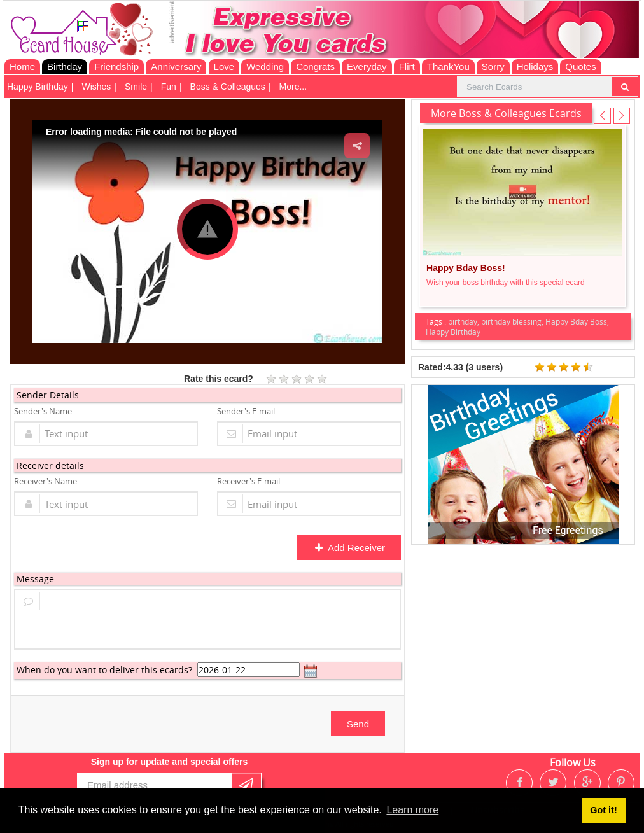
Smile (136, 87)
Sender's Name (43, 411)
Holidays (535, 66)
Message (35, 579)
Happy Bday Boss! (466, 268)
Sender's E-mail (246, 411)
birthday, (465, 321)
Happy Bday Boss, (577, 321)
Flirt (407, 66)
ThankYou (448, 66)
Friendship (116, 66)
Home (22, 66)
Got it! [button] (603, 810)
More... (293, 87)
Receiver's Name (45, 481)
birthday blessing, (513, 321)
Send (358, 724)
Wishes (96, 87)
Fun (169, 87)
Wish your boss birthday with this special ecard (506, 283)
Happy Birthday (38, 87)
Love (224, 66)
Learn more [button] (412, 810)
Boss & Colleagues (228, 87)
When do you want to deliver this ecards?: (106, 670)
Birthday (65, 66)
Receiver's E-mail (248, 481)
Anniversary (176, 66)
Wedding (265, 66)
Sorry (493, 66)
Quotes (580, 66)
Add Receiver (350, 548)
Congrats (315, 66)
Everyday (367, 66)
